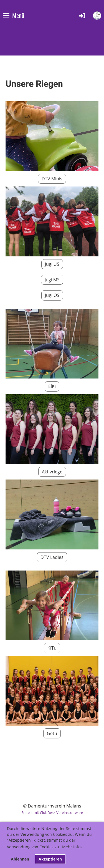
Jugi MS (52, 280)
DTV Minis (52, 179)
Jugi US (52, 264)
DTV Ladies (52, 557)
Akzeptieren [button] (50, 859)
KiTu (52, 648)
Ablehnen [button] (20, 859)
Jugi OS (52, 295)
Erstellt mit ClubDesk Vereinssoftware (52, 813)
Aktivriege (52, 472)
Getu (52, 733)
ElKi (52, 386)
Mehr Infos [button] (72, 847)
